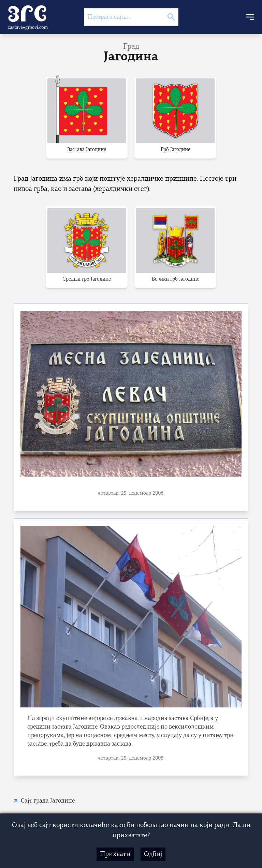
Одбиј (153, 854)
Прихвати (115, 854)
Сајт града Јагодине (48, 801)
